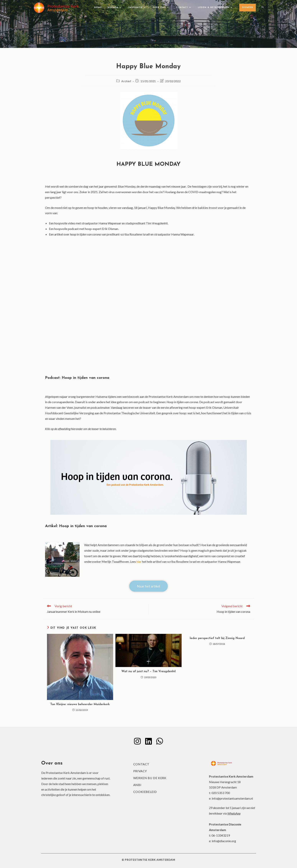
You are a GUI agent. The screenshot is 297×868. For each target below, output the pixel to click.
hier (139, 562)
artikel (58, 234)
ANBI (137, 785)
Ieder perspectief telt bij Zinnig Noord (217, 638)
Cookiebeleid (145, 792)
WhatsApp (234, 813)
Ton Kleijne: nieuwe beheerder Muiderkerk (80, 704)
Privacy (140, 771)
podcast (73, 229)
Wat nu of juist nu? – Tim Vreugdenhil (148, 671)
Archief (126, 81)
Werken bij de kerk (150, 778)
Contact (141, 764)
